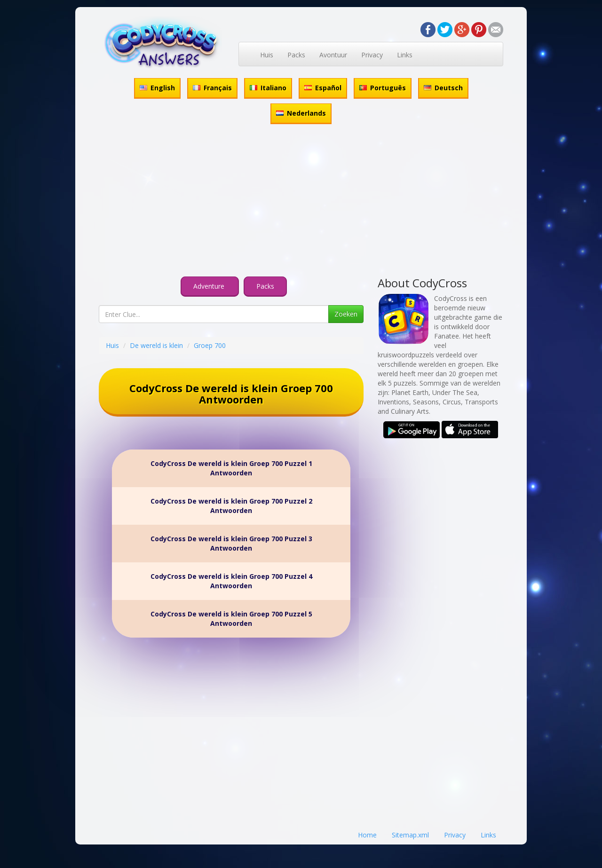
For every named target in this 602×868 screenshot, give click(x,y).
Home (367, 835)
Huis (267, 55)
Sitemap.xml (410, 835)
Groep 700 (210, 345)
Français (212, 88)
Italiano (268, 88)
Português (383, 88)
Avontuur (333, 55)
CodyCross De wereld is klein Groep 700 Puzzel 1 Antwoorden (231, 468)
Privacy (372, 55)
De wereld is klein (156, 345)
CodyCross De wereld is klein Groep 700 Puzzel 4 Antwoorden (231, 581)
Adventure (210, 286)
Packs (296, 55)
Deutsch (443, 88)
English (157, 88)
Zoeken (346, 314)
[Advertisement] (301, 202)
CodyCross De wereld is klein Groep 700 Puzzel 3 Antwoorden (231, 543)
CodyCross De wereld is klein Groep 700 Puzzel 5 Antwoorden (231, 619)
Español (323, 88)
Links (405, 55)
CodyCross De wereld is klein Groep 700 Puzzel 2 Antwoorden (231, 506)
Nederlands (301, 113)
